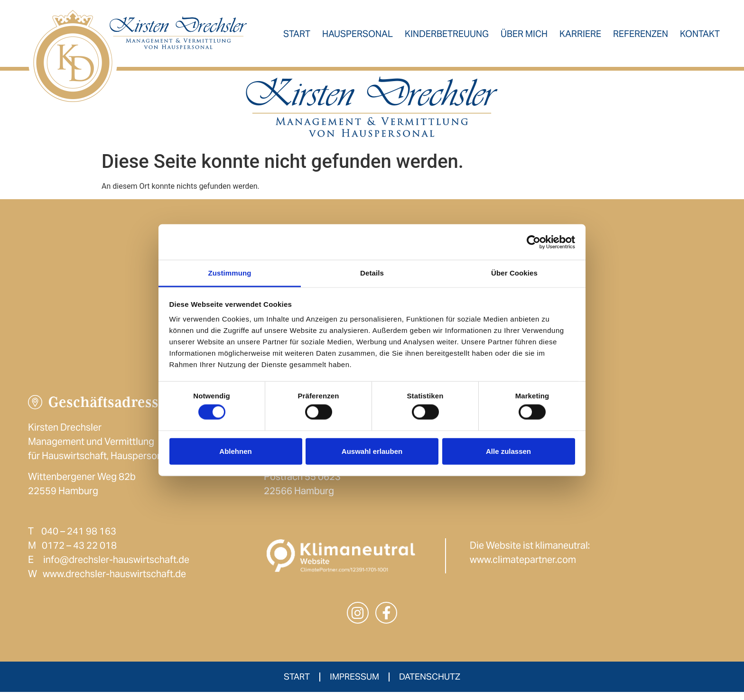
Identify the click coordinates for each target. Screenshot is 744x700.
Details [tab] (372, 273)
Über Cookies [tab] (514, 273)
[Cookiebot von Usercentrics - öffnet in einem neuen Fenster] (534, 242)
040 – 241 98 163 (79, 538)
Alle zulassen (508, 451)
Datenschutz (430, 685)
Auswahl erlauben (372, 451)
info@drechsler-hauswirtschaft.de (116, 567)
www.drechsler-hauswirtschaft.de (114, 581)
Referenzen (642, 37)
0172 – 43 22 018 (79, 553)
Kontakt (701, 37)
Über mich (525, 37)
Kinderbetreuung (448, 37)
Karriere (581, 37)
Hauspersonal (358, 37)
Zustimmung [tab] (230, 273)
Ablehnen (235, 451)
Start (298, 37)
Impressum (354, 685)
